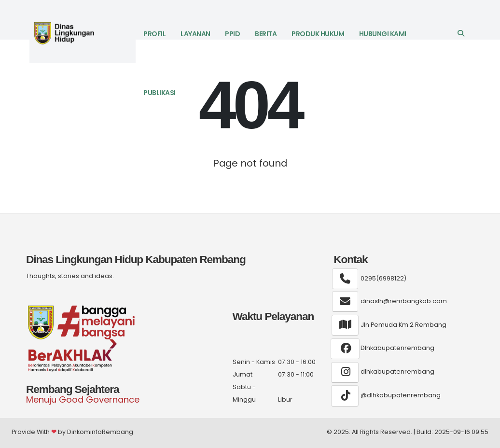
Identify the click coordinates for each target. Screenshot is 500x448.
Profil (154, 34)
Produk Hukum (318, 34)
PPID (232, 34)
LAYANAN (195, 34)
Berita (266, 34)
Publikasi (160, 93)
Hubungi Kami (383, 34)
